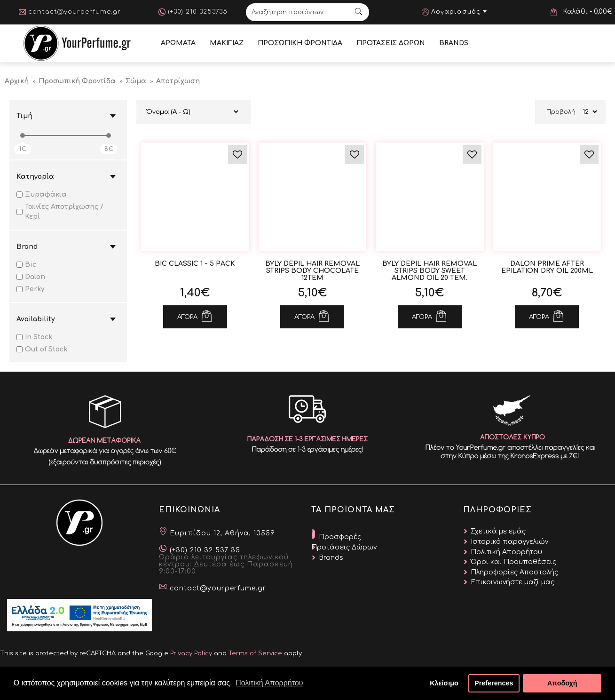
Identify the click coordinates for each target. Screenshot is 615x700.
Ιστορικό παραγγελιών (509, 542)
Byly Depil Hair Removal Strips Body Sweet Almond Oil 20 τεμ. (430, 271)
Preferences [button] (494, 683)
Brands (331, 558)
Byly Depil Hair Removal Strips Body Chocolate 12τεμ (312, 271)
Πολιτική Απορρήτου (506, 552)
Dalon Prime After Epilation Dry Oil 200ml (547, 267)
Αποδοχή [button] (562, 683)
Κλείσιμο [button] (444, 683)
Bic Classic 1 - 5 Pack (195, 264)
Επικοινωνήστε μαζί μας (512, 582)
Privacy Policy (191, 653)
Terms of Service (255, 653)
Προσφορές (340, 537)
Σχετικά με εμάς (498, 531)
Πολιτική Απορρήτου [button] (269, 683)
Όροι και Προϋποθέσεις (513, 562)
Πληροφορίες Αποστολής (514, 572)
